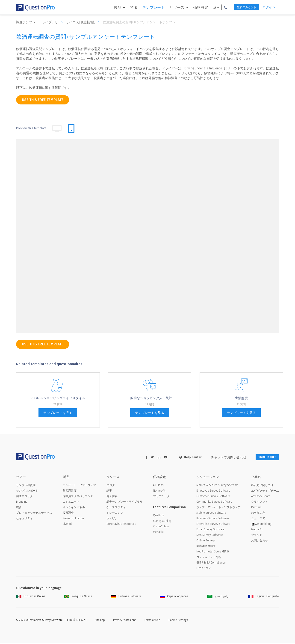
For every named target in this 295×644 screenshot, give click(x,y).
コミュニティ (71, 502)
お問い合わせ (260, 541)
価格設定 (192, 7)
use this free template (43, 100)
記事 (109, 491)
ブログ (111, 486)
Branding (22, 502)
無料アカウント (242, 7)
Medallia (158, 533)
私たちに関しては (262, 486)
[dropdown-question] (64, 312)
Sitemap (100, 621)
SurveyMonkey (162, 522)
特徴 (125, 7)
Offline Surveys (206, 541)
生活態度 (241, 398)
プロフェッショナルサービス (34, 513)
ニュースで (258, 519)
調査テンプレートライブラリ (41, 22)
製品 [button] (109, 7)
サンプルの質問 (26, 486)
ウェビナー (113, 519)
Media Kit (257, 530)
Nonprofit (159, 491)
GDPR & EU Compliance (211, 563)
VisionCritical (161, 527)
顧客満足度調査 (206, 547)
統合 (19, 508)
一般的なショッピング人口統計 (150, 398)
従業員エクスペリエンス (78, 497)
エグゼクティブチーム (265, 491)
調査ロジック (24, 497)
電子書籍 (112, 497)
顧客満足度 (70, 491)
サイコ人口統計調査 (84, 22)
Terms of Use (152, 621)
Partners (256, 508)
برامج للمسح (218, 597)
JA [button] (206, 8)
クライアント (260, 502)
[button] (217, 7)
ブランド (257, 536)
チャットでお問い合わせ (223, 457)
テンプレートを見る (58, 413)
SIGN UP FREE (264, 457)
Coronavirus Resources (121, 525)
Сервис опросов (174, 597)
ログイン (269, 7)
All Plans (158, 486)
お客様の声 (258, 513)
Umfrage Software (126, 597)
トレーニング (115, 513)
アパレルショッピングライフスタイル (58, 398)
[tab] (71, 128)
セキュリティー (26, 519)
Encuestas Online (31, 597)
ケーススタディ (116, 508)
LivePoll (68, 525)
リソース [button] (169, 7)
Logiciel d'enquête (264, 597)
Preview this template (31, 128)
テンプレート (145, 7)
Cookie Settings (178, 621)
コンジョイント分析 (209, 558)
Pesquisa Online (78, 597)
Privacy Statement (124, 621)
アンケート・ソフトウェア (79, 486)
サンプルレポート (27, 491)
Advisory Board (261, 497)
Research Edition (73, 519)
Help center (185, 457)
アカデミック (161, 497)
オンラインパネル (74, 508)
